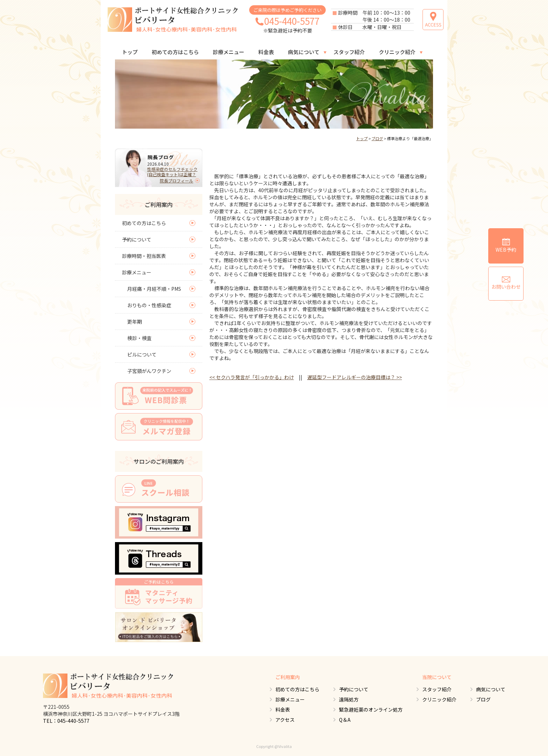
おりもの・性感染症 (149, 305)
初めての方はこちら (175, 52)
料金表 (266, 52)
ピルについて (142, 354)
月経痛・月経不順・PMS (154, 289)
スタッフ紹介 (349, 52)
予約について (137, 239)
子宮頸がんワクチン (149, 371)
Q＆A (345, 720)
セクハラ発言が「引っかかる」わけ (252, 377)
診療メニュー (229, 52)
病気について (304, 52)
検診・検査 (139, 338)
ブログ (377, 138)
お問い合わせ (506, 283)
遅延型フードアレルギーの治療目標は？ (355, 377)
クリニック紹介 (397, 52)
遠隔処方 (349, 699)
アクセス (285, 720)
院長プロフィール (176, 181)
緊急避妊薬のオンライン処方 (371, 710)
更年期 (135, 322)
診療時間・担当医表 (144, 256)
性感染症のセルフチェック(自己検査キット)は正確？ (172, 172)
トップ (130, 52)
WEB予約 (506, 246)
